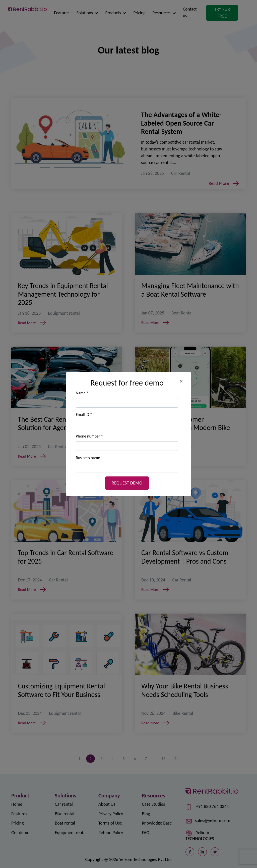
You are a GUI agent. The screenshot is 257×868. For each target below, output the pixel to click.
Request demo (127, 483)
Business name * (89, 458)
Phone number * (89, 436)
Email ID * (84, 415)
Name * (82, 393)
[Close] (183, 381)
